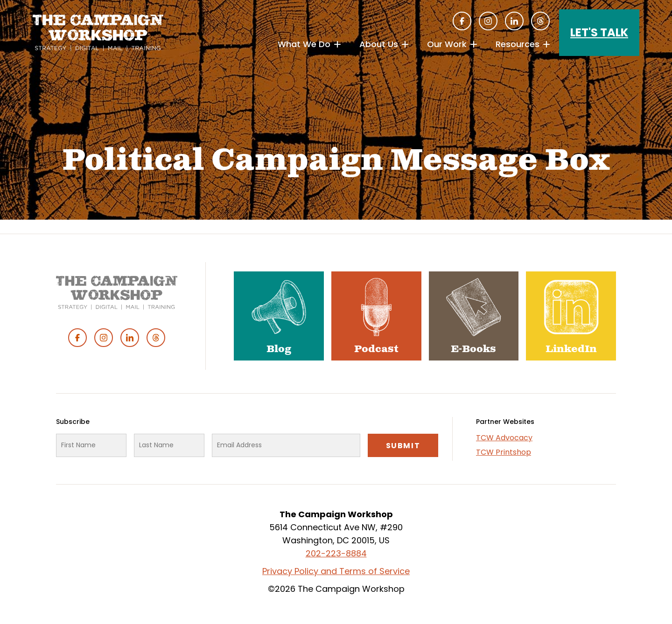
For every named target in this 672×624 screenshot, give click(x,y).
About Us (379, 44)
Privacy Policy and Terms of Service (336, 571)
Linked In (514, 21)
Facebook (462, 21)
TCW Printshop (504, 452)
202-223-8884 (336, 553)
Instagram (488, 21)
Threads (540, 21)
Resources (518, 44)
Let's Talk (599, 32)
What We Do (304, 44)
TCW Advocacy (504, 438)
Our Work (447, 44)
